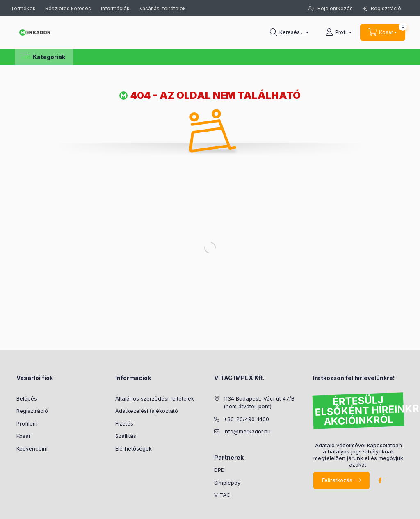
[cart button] (383, 32)
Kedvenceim (32, 448)
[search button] (289, 32)
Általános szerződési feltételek (155, 398)
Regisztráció (382, 8)
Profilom (27, 423)
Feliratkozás (337, 480)
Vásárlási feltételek (163, 8)
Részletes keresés (68, 8)
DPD (219, 470)
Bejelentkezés (334, 8)
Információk (115, 8)
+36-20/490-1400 (246, 419)
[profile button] (339, 32)
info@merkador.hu (247, 431)
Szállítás (126, 436)
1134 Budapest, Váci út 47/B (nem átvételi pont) (259, 403)
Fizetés (124, 423)
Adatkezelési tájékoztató (147, 411)
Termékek (24, 8)
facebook (380, 480)
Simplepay (227, 483)
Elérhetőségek (134, 448)
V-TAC (222, 495)
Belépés (27, 398)
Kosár (24, 436)
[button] (44, 57)
